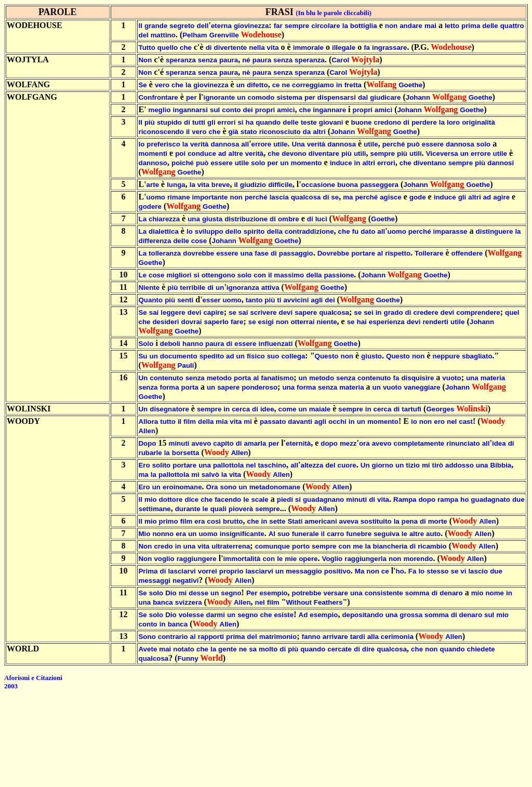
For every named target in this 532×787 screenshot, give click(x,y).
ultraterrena (231, 546)
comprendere (478, 312)
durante (188, 509)
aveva (349, 521)
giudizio (253, 185)
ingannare (329, 110)
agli (317, 300)
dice (192, 499)
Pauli (186, 365)
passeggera (379, 185)
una (194, 219)
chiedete (481, 649)
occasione (318, 185)
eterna (221, 26)
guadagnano (323, 499)
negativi (185, 581)
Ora (212, 487)
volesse (191, 615)
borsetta (186, 453)
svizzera (189, 602)
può (413, 144)
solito (162, 465)
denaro (451, 593)
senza (208, 60)
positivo (337, 571)
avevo (202, 443)
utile (280, 144)
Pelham (195, 35)
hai (362, 322)
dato (368, 231)
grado (394, 312)
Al (272, 534)
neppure (446, 356)
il (188, 132)
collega (293, 356)
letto (452, 26)
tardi (358, 637)
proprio (231, 571)
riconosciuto (280, 132)
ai (193, 637)
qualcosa (306, 197)
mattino (163, 35)
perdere (424, 122)
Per (252, 593)
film (190, 422)
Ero (144, 465)
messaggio (304, 571)
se (335, 197)
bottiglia (364, 26)
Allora (148, 422)
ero (439, 422)
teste (309, 122)
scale (260, 499)
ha (250, 122)
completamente (419, 443)
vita (273, 48)
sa (253, 649)
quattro (512, 26)
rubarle (150, 453)
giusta (212, 219)
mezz (348, 443)
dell (202, 26)
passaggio (296, 253)
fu (356, 231)
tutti (199, 122)
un (241, 85)
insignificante (242, 534)
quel (512, 312)
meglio (160, 110)
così (214, 521)
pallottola (228, 465)
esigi (266, 322)
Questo (327, 356)
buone (362, 122)
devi (195, 312)
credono (388, 122)
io (414, 422)
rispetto (398, 253)
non (391, 26)
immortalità (242, 559)
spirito (254, 231)
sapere (306, 312)
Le (142, 275)
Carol (340, 60)
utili (360, 154)
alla (373, 637)
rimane (179, 197)
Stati (295, 521)
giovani (331, 122)
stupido (169, 122)
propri (265, 110)
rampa (448, 499)
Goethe (410, 85)
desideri (165, 322)
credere (425, 312)
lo (190, 231)
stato (249, 132)
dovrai (192, 322)
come (288, 409)
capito (223, 443)
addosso (460, 465)
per (191, 97)
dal (363, 97)
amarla (255, 443)
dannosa (225, 144)
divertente (231, 48)
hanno (193, 344)
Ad (303, 615)
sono (229, 487)
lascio (478, 571)
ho (464, 499)
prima (471, 26)
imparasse (450, 231)
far (278, 26)
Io (141, 144)
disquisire (417, 378)
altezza (312, 465)
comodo (261, 97)
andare (411, 26)
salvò (210, 475)
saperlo (216, 322)
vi (463, 571)
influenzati (275, 344)
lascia (279, 197)
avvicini (296, 300)
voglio (164, 559)
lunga (176, 185)
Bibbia (501, 465)
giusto (371, 356)
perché (394, 144)
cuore (347, 465)
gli (211, 122)
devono (294, 154)
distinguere (495, 231)
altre (236, 154)
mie (291, 559)
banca (163, 602)
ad (222, 154)
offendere (467, 253)
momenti (153, 154)
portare (363, 253)
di (209, 48)
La (142, 219)
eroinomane (182, 487)
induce (341, 163)
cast (466, 422)
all (245, 144)
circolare (326, 26)
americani (321, 521)
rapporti (211, 637)
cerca (241, 409)
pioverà (241, 509)
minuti (179, 443)
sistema (289, 97)
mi (248, 422)
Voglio (332, 559)
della (274, 231)
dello (234, 231)
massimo (289, 275)
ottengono (218, 275)
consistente (384, 593)
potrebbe (307, 593)
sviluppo (209, 231)
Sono (147, 637)
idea (499, 443)
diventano (430, 163)
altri (319, 132)
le (246, 499)
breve (221, 185)
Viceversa (442, 154)
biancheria (390, 546)
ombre (289, 219)
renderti (435, 322)
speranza (181, 60)
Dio (171, 593)
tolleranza (165, 253)
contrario (173, 637)
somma (417, 593)
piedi (285, 499)
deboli (170, 344)
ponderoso (260, 387)
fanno (311, 637)
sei (369, 312)
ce (276, 85)
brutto (233, 521)
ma (348, 197)
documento (179, 356)
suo (273, 356)
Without (298, 602)
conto (231, 110)
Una (298, 144)
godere (150, 206)
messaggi (154, 581)
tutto (168, 422)
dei (248, 110)
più (150, 122)
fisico (256, 356)
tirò (438, 465)
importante (210, 197)
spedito (212, 356)
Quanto (150, 300)
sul (215, 110)
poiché (183, 163)
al (380, 253)
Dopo (147, 443)
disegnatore (169, 409)
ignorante (220, 97)
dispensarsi (337, 97)
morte (438, 521)
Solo (146, 344)
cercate (340, 649)
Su (143, 356)
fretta (353, 85)
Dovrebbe (333, 253)
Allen (147, 431)
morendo (418, 559)
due (518, 499)
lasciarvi (182, 571)
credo (163, 546)
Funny (188, 658)
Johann (418, 97)
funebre (359, 534)
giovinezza (251, 26)
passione (339, 275)
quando (268, 122)
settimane (154, 509)
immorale (308, 48)
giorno (383, 465)
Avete (148, 649)
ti (279, 300)
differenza (155, 241)
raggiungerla (365, 559)
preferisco (163, 144)
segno (231, 593)
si (240, 122)
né (246, 60)
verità (199, 144)
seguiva (387, 534)
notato (184, 649)
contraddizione (309, 231)
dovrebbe (198, 253)
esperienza (387, 322)
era (199, 521)
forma (170, 387)
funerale (305, 534)
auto (433, 534)
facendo (228, 499)
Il (140, 26)
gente (228, 649)
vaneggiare (422, 387)
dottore (171, 499)
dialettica (164, 231)
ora (364, 443)
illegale (344, 48)
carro (335, 534)
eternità (298, 443)
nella (257, 48)
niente (327, 322)
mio (151, 499)
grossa (411, 615)
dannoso (153, 163)
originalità (478, 122)
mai (430, 26)
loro (453, 122)
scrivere (263, 312)
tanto (254, 300)
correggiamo (313, 85)
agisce (391, 197)
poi (180, 154)
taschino (272, 465)
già (234, 132)
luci (321, 219)
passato (273, 422)
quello (168, 48)
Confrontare (158, 97)
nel (452, 422)
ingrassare (389, 48)
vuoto (451, 378)
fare (237, 322)
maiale (320, 409)
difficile (280, 185)
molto (268, 649)
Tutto (147, 48)
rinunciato (463, 443)
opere (308, 559)
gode (418, 197)
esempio (273, 593)
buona (348, 185)
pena (410, 521)
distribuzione (246, 219)
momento (307, 163)
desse (198, 593)
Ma (360, 571)
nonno (163, 534)
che (186, 48)
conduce (202, 154)
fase (262, 253)
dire (368, 649)
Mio (144, 534)
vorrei (208, 571)
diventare (324, 154)
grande (156, 26)
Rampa (405, 499)
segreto (182, 26)
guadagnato (490, 499)
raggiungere (197, 559)
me (358, 546)
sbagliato (477, 356)
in (339, 85)
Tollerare (429, 253)
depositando (362, 615)
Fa (413, 571)
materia (493, 378)
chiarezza (164, 219)
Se (142, 85)
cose (199, 241)
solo (483, 144)
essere (433, 144)
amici (286, 110)
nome (495, 593)
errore (262, 144)
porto (301, 546)
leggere (173, 312)
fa (367, 48)
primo (169, 521)
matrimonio (278, 637)
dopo (329, 443)
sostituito (376, 521)
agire (501, 197)
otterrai (302, 322)
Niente (149, 288)
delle (490, 26)
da (307, 132)
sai (154, 312)
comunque (272, 546)
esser (212, 300)
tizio (413, 465)
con (260, 275)
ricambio (432, 546)
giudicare (385, 97)
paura (229, 60)
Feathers (328, 602)
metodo (219, 378)
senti (185, 300)
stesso (437, 571)
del (143, 35)
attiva (270, 288)
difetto (257, 85)
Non (145, 60)
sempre (297, 26)
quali (218, 509)
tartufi (411, 409)
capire (213, 312)
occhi (337, 422)
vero (162, 85)
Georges (440, 409)
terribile (192, 288)
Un (143, 378)
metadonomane (275, 487)
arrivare (335, 637)
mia (222, 422)
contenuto (166, 378)
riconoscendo (161, 132)
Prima (148, 571)
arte (153, 185)
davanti (300, 422)
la (345, 26)
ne (286, 85)
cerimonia (397, 637)
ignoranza (243, 288)
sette (277, 521)
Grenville (224, 35)
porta (242, 378)
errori (227, 122)
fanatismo (277, 378)
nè (246, 72)
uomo (156, 197)
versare (336, 593)
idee (267, 409)
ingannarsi (190, 110)
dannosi (501, 163)
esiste (284, 615)
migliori (179, 275)
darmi (216, 615)
